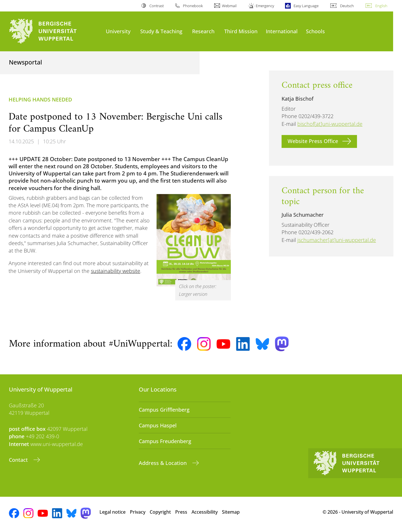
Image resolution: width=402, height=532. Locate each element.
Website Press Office (313, 141)
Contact (19, 460)
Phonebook (193, 6)
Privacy (138, 512)
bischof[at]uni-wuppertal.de (330, 124)
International (282, 31)
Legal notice (113, 512)
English (381, 6)
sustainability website (116, 271)
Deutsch (347, 6)
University (118, 31)
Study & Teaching (161, 31)
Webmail (229, 6)
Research (203, 31)
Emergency (265, 6)
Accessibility (205, 512)
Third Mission (241, 31)
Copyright (160, 512)
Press (181, 512)
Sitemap (231, 512)
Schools (315, 31)
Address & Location (163, 463)
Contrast (157, 6)
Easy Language (306, 6)
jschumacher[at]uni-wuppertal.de (337, 240)
